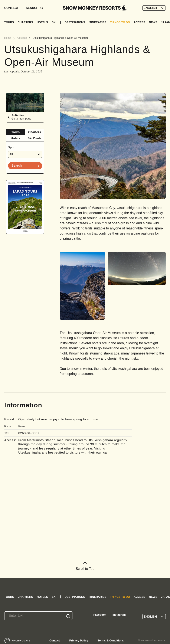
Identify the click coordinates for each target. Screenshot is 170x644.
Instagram (119, 615)
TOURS (9, 22)
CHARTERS (25, 22)
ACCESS (140, 22)
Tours (15, 132)
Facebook (100, 615)
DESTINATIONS (75, 22)
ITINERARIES (98, 22)
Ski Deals (35, 138)
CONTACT (11, 8)
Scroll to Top (85, 566)
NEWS (153, 22)
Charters (35, 132)
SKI (54, 22)
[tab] (16, 132)
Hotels (16, 138)
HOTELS (42, 22)
